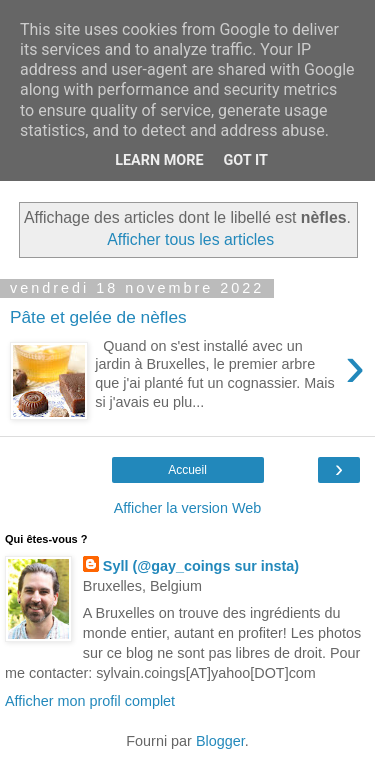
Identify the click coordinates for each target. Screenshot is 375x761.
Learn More (159, 160)
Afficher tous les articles (190, 239)
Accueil (187, 470)
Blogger (220, 741)
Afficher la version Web (187, 508)
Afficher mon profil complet (90, 701)
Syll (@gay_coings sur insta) (201, 566)
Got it (246, 160)
